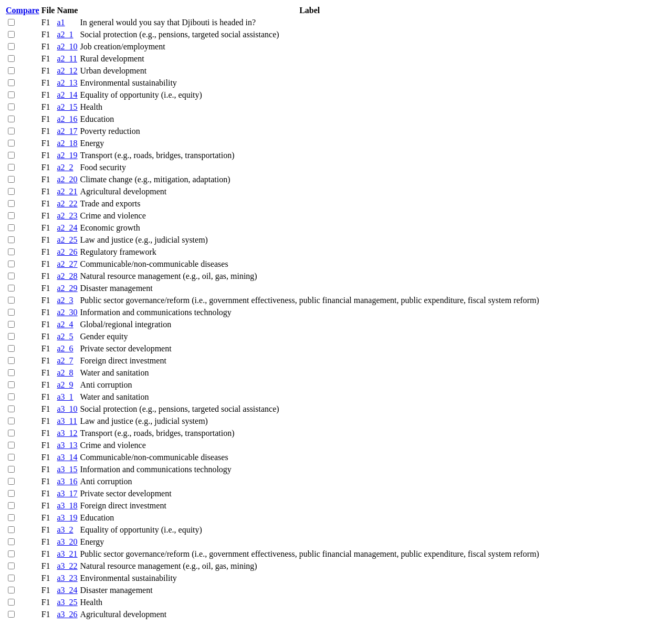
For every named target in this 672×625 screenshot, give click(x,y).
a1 (61, 22)
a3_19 (67, 518)
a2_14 (67, 95)
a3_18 (67, 506)
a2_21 (67, 191)
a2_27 (67, 264)
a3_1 (65, 397)
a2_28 (67, 276)
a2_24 (67, 228)
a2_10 (67, 46)
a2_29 (67, 288)
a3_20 (67, 542)
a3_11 (67, 421)
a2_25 (67, 240)
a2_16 (67, 119)
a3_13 (67, 445)
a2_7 (65, 361)
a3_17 (67, 493)
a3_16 (67, 481)
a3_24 (67, 590)
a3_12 (67, 433)
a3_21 (67, 554)
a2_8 (65, 373)
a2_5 (65, 336)
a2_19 (67, 155)
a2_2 (65, 167)
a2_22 (67, 204)
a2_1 (65, 34)
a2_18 (67, 143)
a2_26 (67, 252)
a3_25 (67, 602)
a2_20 (67, 179)
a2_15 (67, 107)
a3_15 (67, 469)
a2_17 (67, 131)
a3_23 (67, 578)
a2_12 (67, 71)
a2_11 (67, 59)
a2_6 (65, 348)
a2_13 (67, 83)
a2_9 (65, 385)
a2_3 (65, 300)
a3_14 (67, 457)
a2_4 (65, 324)
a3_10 (67, 409)
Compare (23, 10)
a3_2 (65, 530)
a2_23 (67, 216)
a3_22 (67, 566)
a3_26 (67, 614)
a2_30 (67, 312)
